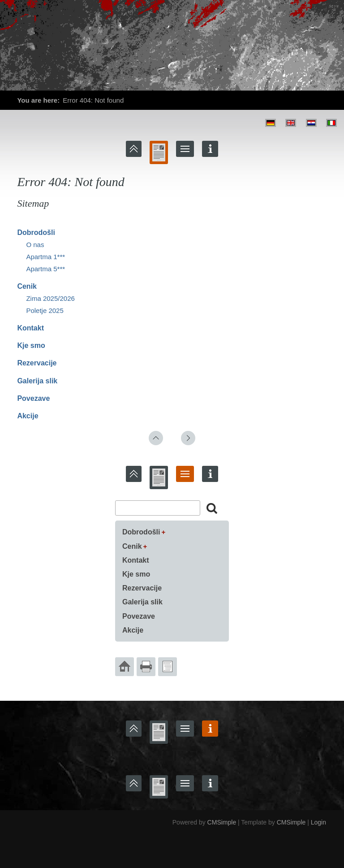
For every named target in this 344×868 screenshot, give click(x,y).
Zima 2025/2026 (50, 298)
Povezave (33, 398)
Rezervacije (37, 363)
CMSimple (222, 822)
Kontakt (30, 328)
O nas (35, 245)
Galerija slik (37, 381)
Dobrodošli (36, 232)
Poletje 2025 (45, 310)
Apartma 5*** (45, 269)
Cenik (27, 286)
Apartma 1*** (45, 257)
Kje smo (31, 345)
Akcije (28, 416)
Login (318, 822)
